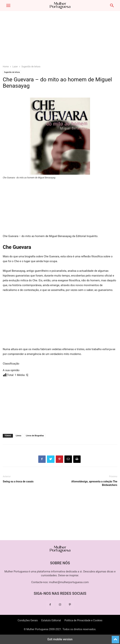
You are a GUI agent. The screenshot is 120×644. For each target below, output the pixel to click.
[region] (60, 40)
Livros (19, 436)
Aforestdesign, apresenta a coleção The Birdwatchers (94, 483)
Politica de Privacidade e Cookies (83, 620)
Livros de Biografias (35, 436)
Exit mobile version (60, 639)
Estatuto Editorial (51, 620)
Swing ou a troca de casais (18, 481)
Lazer (15, 67)
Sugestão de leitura (31, 67)
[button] (8, 6)
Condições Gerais (28, 620)
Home (6, 67)
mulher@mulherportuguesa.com (69, 582)
